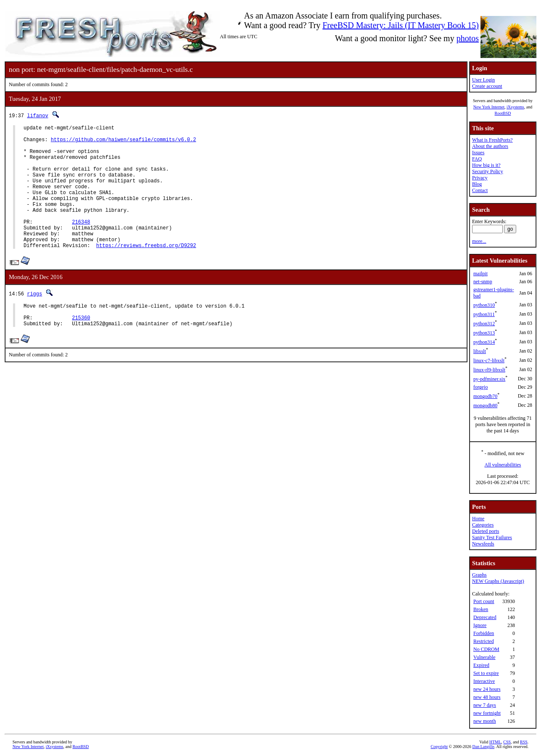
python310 (484, 305)
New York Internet (489, 107)
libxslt (480, 351)
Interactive (484, 681)
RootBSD (503, 113)
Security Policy (488, 171)
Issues (478, 153)
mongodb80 (485, 406)
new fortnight (487, 713)
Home (478, 519)
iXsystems (515, 107)
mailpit (480, 274)
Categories (483, 525)
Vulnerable (484, 657)
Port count (484, 601)
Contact (480, 190)
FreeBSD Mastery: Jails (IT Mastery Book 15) (401, 25)
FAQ (477, 159)
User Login (483, 80)
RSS (524, 742)
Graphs (479, 575)
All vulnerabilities (503, 465)
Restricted (484, 641)
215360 (81, 348)
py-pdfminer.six (489, 379)
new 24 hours (487, 689)
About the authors (490, 146)
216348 (81, 243)
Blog (477, 184)
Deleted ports (486, 531)
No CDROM (486, 649)
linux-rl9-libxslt (489, 370)
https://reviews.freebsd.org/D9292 (146, 272)
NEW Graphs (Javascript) (498, 581)
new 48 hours (487, 697)
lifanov (37, 115)
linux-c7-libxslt (489, 361)
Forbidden (484, 633)
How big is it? (486, 165)
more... (479, 241)
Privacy (480, 178)
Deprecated (485, 617)
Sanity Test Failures (492, 537)
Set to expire (486, 673)
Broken (481, 609)
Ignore (480, 625)
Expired (481, 665)
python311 (484, 314)
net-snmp (483, 282)
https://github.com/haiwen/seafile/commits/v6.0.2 (124, 143)
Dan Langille (483, 747)
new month (485, 721)
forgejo (480, 387)
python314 (484, 342)
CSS (507, 742)
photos (468, 38)
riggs (34, 320)
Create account (487, 86)
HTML (495, 742)
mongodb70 (485, 396)
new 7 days (485, 705)
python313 (484, 333)
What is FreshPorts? (492, 140)
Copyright (439, 747)
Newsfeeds (483, 544)
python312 (484, 324)
